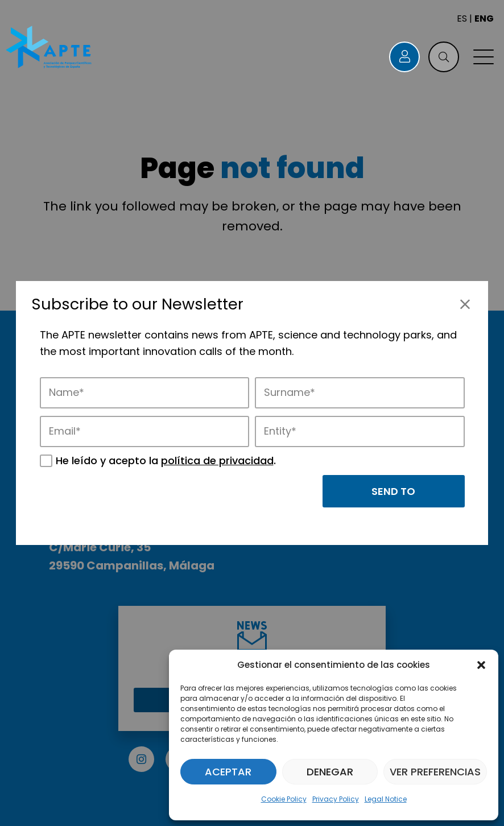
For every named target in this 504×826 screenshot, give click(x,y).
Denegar (330, 772)
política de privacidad (217, 461)
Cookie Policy (284, 799)
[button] (481, 665)
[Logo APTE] (49, 48)
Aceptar (228, 772)
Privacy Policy (336, 799)
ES (462, 18)
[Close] (465, 304)
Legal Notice (386, 799)
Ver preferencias (435, 772)
